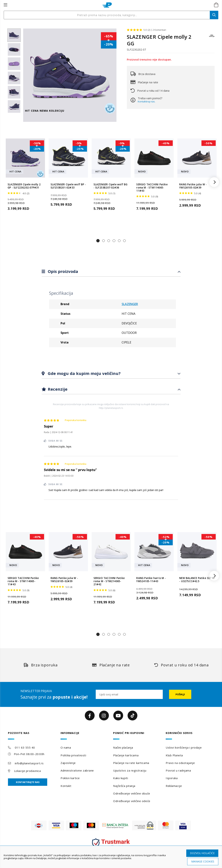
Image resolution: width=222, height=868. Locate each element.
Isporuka (172, 778)
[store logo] (107, 5)
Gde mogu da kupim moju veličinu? (84, 373)
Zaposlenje (68, 763)
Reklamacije (174, 786)
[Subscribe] (180, 694)
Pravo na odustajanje (180, 763)
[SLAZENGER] (212, 38)
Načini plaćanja (123, 747)
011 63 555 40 (25, 747)
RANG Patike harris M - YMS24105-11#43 (151, 580)
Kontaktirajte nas (28, 782)
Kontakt (66, 786)
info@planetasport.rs (29, 763)
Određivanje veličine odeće (132, 801)
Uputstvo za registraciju (130, 770)
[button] (98, 241)
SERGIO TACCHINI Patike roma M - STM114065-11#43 (152, 188)
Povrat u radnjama (178, 770)
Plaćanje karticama (126, 755)
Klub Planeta (174, 755)
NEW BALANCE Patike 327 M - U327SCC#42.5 (197, 580)
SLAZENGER (130, 304)
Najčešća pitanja (124, 786)
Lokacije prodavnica (27, 771)
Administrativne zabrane (77, 770)
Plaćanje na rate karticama (131, 763)
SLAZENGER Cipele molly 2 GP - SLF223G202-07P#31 (24, 186)
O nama (66, 747)
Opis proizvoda (62, 271)
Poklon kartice (70, 778)
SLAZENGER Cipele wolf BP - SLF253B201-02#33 (68, 186)
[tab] (111, 272)
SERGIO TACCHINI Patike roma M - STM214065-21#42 (109, 581)
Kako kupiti (121, 778)
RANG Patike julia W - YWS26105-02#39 (193, 186)
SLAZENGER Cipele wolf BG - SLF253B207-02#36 (111, 186)
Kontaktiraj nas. (147, 101)
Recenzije (57, 389)
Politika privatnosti (73, 755)
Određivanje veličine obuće (132, 793)
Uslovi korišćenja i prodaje (184, 747)
